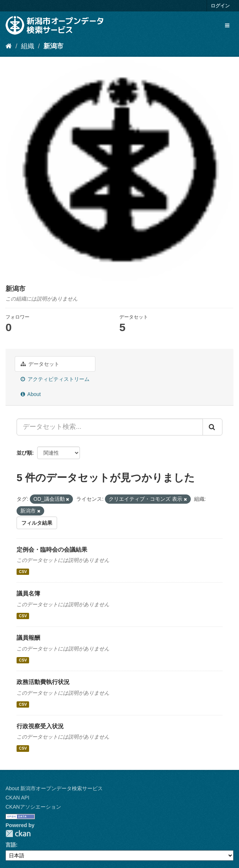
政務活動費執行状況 (43, 682)
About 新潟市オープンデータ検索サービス (54, 788)
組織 (28, 46)
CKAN (18, 834)
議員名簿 (28, 593)
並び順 (24, 453)
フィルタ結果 (37, 523)
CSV (23, 572)
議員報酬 (28, 638)
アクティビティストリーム (55, 379)
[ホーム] (9, 46)
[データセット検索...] (110, 427)
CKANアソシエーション (33, 807)
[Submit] (212, 427)
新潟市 (53, 46)
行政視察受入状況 (40, 726)
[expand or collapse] (227, 25)
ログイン (220, 6)
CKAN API (17, 798)
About (31, 394)
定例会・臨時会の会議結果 (52, 550)
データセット (40, 364)
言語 (11, 845)
